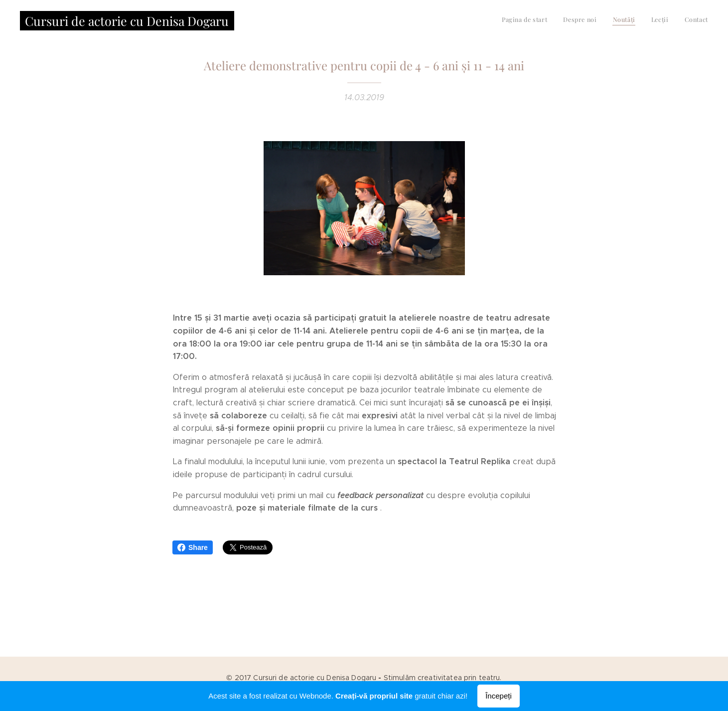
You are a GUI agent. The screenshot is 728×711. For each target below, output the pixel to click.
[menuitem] (647, 20)
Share (193, 547)
